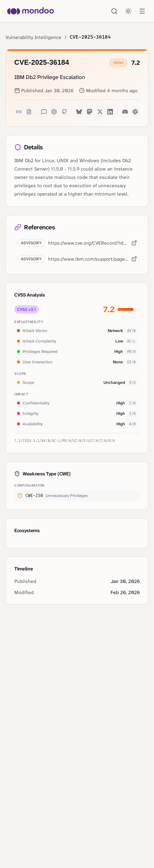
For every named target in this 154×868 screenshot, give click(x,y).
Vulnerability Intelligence (33, 37)
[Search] (114, 11)
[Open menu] (142, 11)
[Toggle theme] (128, 11)
